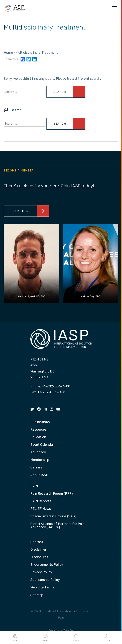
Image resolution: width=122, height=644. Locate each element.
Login (107, 638)
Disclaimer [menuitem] (38, 550)
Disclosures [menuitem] (39, 557)
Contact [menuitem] (37, 542)
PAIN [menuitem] (34, 486)
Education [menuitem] (38, 437)
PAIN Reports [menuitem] (41, 501)
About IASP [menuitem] (39, 475)
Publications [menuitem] (40, 422)
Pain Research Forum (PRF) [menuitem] (52, 494)
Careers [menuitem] (36, 468)
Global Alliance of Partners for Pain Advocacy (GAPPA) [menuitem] (57, 526)
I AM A (46, 638)
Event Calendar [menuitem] (42, 445)
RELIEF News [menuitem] (41, 509)
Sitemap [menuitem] (37, 595)
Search (76, 638)
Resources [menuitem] (39, 430)
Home (15, 638)
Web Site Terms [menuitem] (42, 588)
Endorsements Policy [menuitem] (47, 565)
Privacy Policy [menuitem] (41, 572)
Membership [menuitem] (40, 460)
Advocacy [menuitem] (38, 452)
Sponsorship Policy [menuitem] (45, 580)
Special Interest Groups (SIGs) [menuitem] (53, 516)
